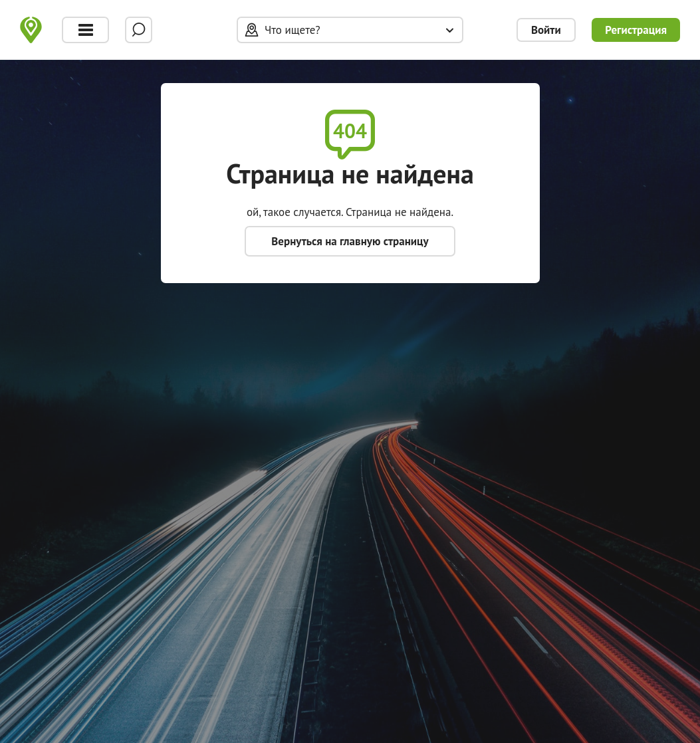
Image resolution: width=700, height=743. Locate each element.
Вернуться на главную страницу (350, 241)
